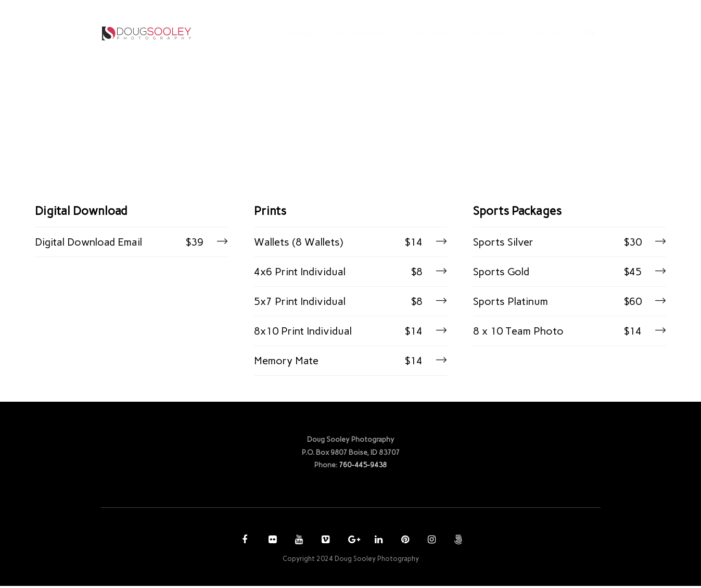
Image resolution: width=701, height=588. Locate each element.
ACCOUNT (489, 33)
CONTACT (548, 33)
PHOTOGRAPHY (360, 33)
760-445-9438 (363, 467)
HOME (303, 33)
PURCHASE (432, 33)
